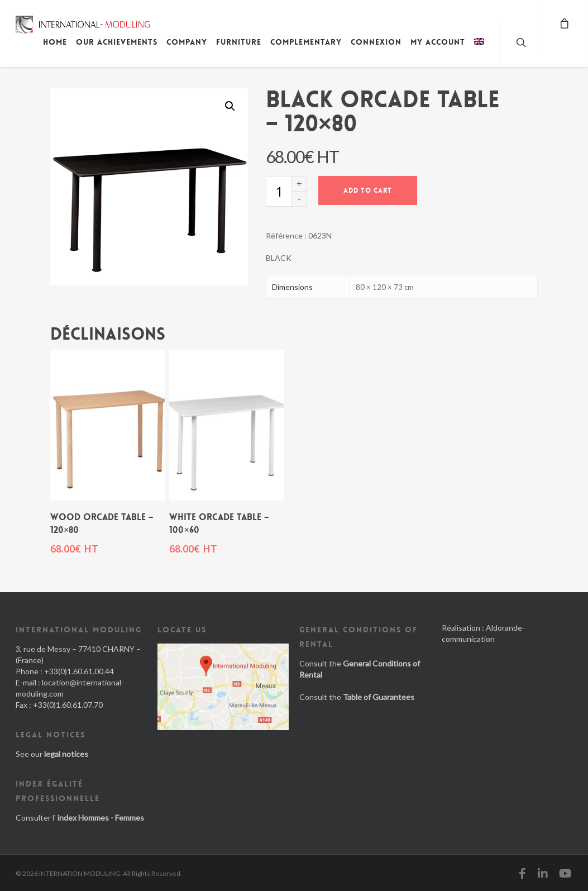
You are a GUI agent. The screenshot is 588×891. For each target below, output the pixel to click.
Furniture (239, 42)
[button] (230, 106)
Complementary (306, 42)
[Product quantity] (279, 191)
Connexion (376, 42)
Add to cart (368, 190)
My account (438, 42)
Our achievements (117, 42)
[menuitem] (479, 50)
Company (187, 42)
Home (55, 42)
